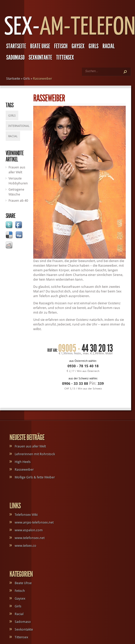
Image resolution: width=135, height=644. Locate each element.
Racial (109, 46)
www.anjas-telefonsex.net (34, 522)
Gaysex (78, 46)
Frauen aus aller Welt (30, 446)
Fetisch (61, 46)
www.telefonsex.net (30, 538)
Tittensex (65, 58)
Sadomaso (15, 58)
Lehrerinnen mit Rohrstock (35, 454)
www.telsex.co (26, 546)
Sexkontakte (40, 58)
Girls (94, 46)
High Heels (23, 462)
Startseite (16, 46)
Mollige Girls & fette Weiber (35, 477)
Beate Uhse (40, 46)
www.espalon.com (29, 530)
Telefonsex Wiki (26, 515)
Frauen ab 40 (18, 201)
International (19, 126)
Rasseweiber (24, 470)
